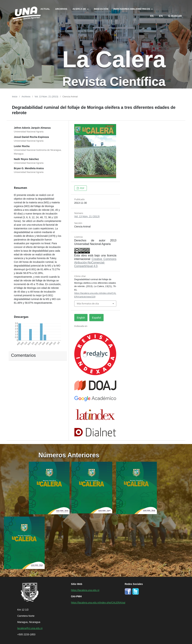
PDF (82, 188)
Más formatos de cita (88, 304)
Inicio (15, 96)
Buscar (175, 16)
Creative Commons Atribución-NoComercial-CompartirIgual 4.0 (95, 262)
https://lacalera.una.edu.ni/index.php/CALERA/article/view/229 (95, 295)
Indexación (101, 9)
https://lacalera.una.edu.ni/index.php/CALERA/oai (98, 602)
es (152, 16)
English (81, 317)
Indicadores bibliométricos (132, 9)
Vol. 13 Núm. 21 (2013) (46, 96)
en (161, 16)
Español (96, 317)
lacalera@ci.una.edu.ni (30, 628)
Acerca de (80, 9)
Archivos (61, 9)
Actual (45, 9)
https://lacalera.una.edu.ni (85, 590)
